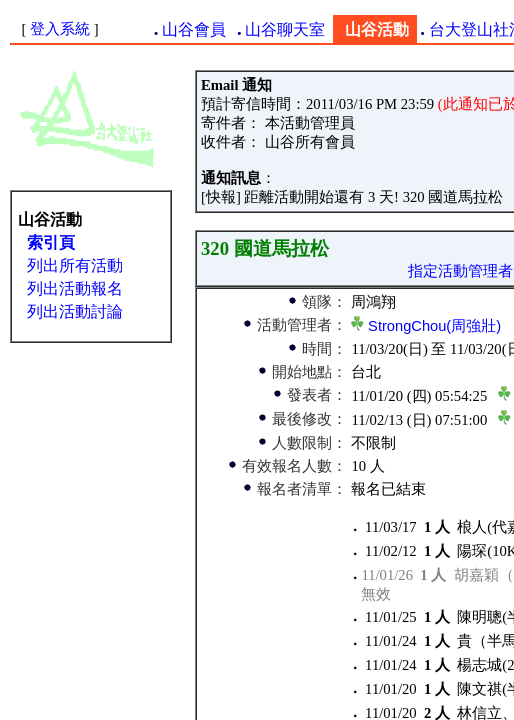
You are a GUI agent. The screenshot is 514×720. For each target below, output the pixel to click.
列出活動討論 (75, 311)
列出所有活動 (75, 265)
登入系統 (60, 29)
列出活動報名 (75, 288)
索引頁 (51, 242)
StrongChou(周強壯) (434, 326)
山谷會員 (194, 29)
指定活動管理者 (460, 271)
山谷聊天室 (285, 29)
